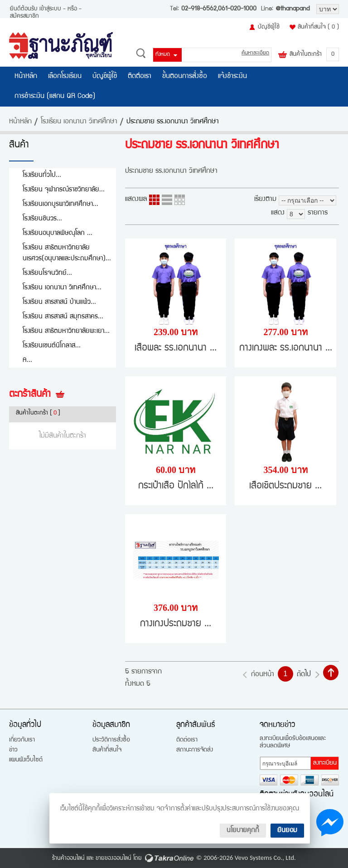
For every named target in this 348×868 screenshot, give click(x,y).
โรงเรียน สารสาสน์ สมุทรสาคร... (63, 317)
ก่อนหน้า (263, 675)
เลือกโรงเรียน (65, 77)
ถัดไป (304, 675)
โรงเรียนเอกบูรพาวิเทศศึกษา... (60, 204)
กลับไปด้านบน (331, 673)
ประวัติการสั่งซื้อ (111, 740)
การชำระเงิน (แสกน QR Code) (55, 97)
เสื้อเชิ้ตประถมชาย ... (285, 486)
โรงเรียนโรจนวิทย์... (47, 273)
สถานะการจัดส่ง (195, 750)
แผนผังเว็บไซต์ (26, 760)
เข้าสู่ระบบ (50, 9)
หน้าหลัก (26, 77)
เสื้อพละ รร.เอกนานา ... (176, 349)
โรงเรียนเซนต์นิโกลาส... (52, 346)
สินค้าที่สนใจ (318, 27)
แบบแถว (167, 200)
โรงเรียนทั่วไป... (42, 175)
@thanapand (292, 9)
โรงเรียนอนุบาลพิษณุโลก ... (58, 233)
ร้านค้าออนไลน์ (68, 858)
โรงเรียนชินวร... (42, 219)
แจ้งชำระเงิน (232, 77)
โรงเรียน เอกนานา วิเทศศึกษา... (62, 288)
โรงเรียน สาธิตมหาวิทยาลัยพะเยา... (66, 331)
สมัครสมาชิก (24, 16)
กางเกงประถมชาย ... (176, 624)
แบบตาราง (180, 200)
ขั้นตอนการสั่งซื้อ (185, 77)
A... (27, 360)
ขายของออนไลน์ (114, 858)
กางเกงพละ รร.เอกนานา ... (286, 349)
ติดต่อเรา (140, 77)
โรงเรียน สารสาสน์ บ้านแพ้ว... (59, 302)
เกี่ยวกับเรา (22, 740)
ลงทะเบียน (325, 763)
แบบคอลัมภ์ (154, 200)
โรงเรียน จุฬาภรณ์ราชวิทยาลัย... (64, 190)
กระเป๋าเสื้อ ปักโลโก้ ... (176, 486)
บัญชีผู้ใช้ (269, 27)
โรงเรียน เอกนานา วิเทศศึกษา (79, 122)
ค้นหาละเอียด (255, 53)
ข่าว (13, 750)
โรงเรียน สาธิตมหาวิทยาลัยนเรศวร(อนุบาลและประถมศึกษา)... (67, 253)
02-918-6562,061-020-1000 (219, 9)
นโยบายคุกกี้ (243, 831)
